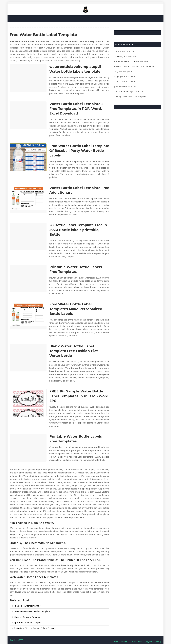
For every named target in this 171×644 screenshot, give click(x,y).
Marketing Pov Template (125, 56)
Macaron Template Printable (27, 617)
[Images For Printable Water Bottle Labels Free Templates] (28, 278)
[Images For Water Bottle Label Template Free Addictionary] (28, 199)
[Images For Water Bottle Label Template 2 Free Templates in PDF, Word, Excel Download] (28, 115)
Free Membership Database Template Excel (134, 66)
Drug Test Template (123, 71)
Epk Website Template (124, 51)
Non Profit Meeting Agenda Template (131, 61)
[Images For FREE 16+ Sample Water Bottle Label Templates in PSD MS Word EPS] (28, 403)
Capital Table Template (124, 81)
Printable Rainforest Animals (27, 606)
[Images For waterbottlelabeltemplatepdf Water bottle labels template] (28, 78)
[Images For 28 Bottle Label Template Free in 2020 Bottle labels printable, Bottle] (28, 236)
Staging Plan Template (124, 76)
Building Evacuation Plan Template (130, 97)
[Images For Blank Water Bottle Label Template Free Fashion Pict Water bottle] (28, 358)
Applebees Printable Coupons (28, 623)
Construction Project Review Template (32, 611)
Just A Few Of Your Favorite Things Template (35, 628)
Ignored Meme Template (125, 87)
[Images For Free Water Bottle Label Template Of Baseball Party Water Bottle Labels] (28, 157)
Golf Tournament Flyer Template (128, 92)
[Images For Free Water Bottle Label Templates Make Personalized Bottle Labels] (28, 316)
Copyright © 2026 (16, 640)
